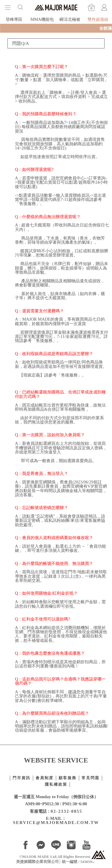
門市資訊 (22, 778)
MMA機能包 (42, 19)
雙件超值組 (98, 19)
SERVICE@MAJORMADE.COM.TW (56, 823)
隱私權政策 (56, 784)
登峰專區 (14, 19)
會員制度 (45, 778)
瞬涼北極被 (70, 19)
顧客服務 (67, 778)
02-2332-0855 (67, 811)
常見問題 (90, 778)
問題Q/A (21, 43)
